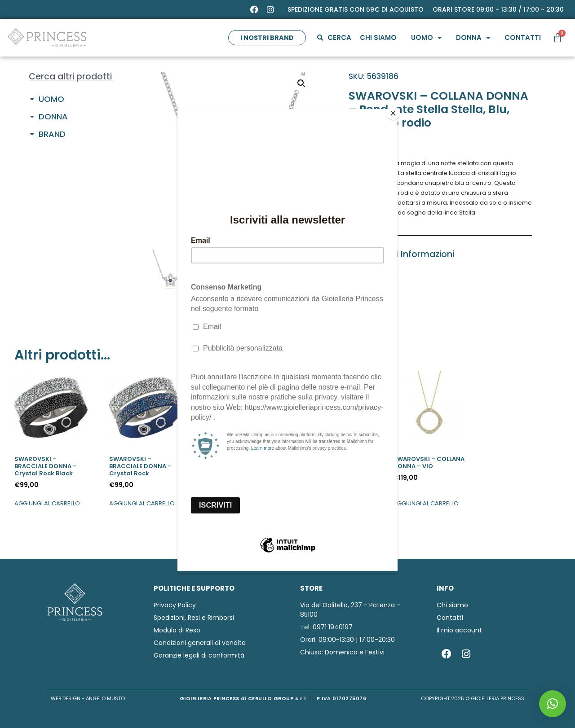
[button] (553, 704)
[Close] (395, 111)
